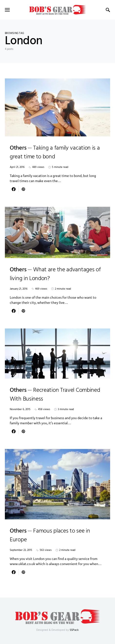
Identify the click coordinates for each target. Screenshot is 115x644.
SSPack (74, 630)
